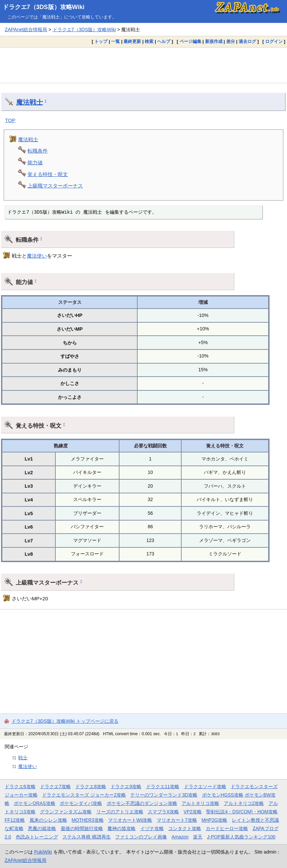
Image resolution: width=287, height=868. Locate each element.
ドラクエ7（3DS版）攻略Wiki (44, 7)
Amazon (180, 837)
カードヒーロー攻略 (227, 828)
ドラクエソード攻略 (205, 786)
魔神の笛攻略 (122, 828)
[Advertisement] (143, 65)
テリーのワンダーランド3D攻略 (164, 795)
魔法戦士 (30, 102)
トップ (101, 41)
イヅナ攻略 (152, 828)
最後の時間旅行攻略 (82, 828)
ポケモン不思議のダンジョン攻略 (142, 803)
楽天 (198, 837)
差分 (231, 41)
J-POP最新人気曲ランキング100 (241, 837)
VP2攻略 (193, 812)
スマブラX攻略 (163, 812)
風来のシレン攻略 (48, 820)
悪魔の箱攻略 (42, 828)
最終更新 (132, 41)
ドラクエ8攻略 (91, 786)
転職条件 (38, 151)
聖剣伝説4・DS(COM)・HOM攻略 (242, 812)
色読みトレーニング (37, 837)
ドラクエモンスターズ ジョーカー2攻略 (84, 795)
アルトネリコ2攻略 (244, 803)
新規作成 (214, 41)
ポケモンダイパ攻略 (81, 803)
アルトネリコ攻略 (200, 803)
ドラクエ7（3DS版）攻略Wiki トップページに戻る (65, 721)
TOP (10, 120)
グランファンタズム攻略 (66, 812)
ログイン (274, 41)
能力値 (35, 162)
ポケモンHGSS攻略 (223, 795)
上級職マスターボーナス (55, 186)
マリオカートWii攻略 (130, 820)
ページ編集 (190, 41)
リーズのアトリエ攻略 (120, 812)
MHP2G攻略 (214, 820)
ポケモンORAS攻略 (34, 803)
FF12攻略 (15, 820)
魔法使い (37, 256)
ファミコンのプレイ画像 (141, 837)
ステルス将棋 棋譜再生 (87, 837)
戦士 (23, 758)
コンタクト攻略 (185, 828)
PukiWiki (43, 852)
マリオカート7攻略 (177, 820)
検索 (149, 41)
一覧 (115, 41)
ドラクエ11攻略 (163, 786)
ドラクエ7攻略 (55, 786)
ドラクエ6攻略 (20, 786)
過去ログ (247, 41)
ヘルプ (164, 41)
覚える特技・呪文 (48, 174)
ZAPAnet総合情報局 (26, 30)
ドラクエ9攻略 (126, 786)
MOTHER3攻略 (88, 820)
